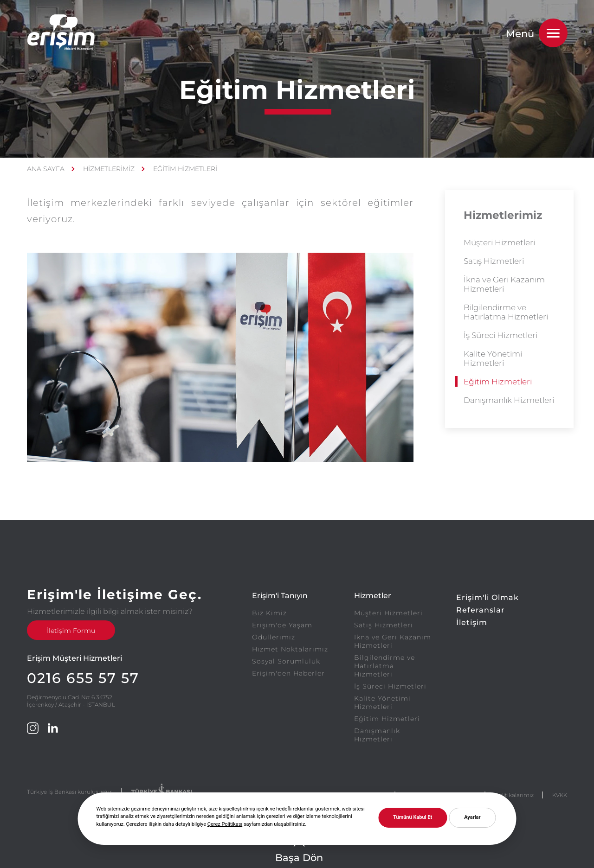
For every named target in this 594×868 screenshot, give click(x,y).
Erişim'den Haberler (288, 673)
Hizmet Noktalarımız (290, 649)
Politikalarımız (514, 795)
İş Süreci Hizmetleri (500, 335)
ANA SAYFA (46, 169)
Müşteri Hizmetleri (499, 243)
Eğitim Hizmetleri (498, 382)
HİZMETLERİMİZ (109, 169)
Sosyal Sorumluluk (286, 661)
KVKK (560, 795)
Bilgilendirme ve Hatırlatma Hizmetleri (506, 312)
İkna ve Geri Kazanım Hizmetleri (504, 284)
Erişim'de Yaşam (282, 625)
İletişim (472, 622)
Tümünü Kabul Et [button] (413, 817)
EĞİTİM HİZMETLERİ (185, 169)
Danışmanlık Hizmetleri (509, 400)
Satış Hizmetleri (494, 261)
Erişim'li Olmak (487, 597)
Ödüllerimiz (274, 637)
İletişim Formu (71, 631)
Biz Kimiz (269, 613)
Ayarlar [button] (472, 817)
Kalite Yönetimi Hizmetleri (493, 358)
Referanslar (481, 610)
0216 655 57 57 (83, 678)
